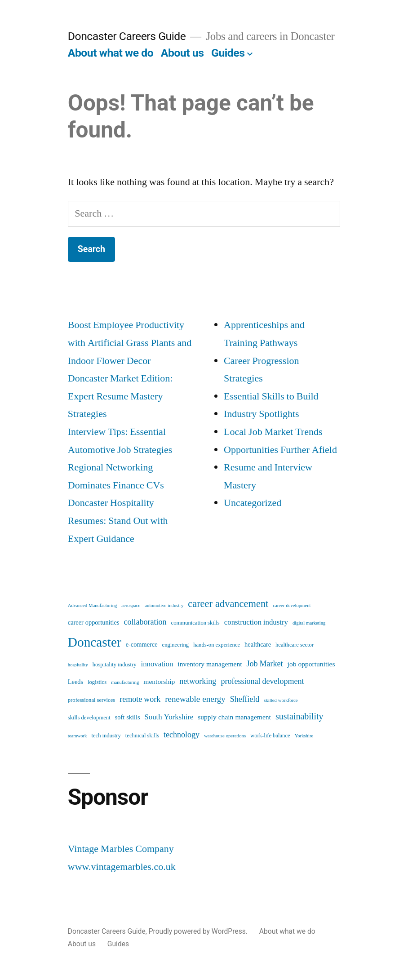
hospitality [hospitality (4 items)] (78, 665)
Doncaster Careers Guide (127, 36)
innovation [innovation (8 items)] (157, 664)
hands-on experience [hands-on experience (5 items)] (217, 645)
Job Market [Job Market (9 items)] (265, 664)
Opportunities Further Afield (280, 450)
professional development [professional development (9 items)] (262, 681)
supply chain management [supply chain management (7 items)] (234, 717)
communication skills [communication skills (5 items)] (195, 623)
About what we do (111, 53)
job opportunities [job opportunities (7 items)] (311, 664)
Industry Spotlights (262, 414)
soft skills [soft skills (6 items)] (128, 718)
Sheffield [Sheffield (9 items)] (245, 699)
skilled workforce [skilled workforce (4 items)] (281, 700)
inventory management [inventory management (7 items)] (210, 664)
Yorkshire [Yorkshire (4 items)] (304, 736)
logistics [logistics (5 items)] (97, 682)
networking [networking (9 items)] (198, 681)
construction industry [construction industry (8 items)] (256, 622)
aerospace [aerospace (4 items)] (131, 605)
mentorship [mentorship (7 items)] (159, 682)
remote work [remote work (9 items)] (140, 699)
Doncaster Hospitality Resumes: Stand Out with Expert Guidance (118, 521)
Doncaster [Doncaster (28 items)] (95, 643)
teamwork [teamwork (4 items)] (78, 736)
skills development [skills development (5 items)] (89, 718)
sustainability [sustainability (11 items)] (299, 716)
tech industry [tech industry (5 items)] (106, 736)
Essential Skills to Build (271, 396)
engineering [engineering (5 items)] (176, 645)
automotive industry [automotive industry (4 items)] (164, 605)
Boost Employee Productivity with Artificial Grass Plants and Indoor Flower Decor (130, 343)
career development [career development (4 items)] (292, 605)
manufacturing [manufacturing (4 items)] (125, 682)
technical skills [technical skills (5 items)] (142, 736)
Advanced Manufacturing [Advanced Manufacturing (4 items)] (93, 605)
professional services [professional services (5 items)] (91, 700)
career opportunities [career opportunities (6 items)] (94, 623)
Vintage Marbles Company (121, 849)
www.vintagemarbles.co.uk (122, 867)
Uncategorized (253, 503)
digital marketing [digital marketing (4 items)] (309, 623)
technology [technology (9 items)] (182, 735)
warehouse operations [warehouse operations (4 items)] (225, 736)
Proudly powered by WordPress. (199, 931)
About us (182, 53)
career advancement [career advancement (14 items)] (228, 604)
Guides (228, 53)
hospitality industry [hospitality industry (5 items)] (115, 665)
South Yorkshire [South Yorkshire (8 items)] (169, 717)
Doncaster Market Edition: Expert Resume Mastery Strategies (120, 396)
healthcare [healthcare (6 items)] (258, 645)
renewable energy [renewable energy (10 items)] (195, 699)
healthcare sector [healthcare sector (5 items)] (295, 645)
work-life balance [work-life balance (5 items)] (270, 736)
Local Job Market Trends (273, 432)
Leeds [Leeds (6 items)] (75, 682)
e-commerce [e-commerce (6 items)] (142, 645)
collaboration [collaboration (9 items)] (145, 622)
